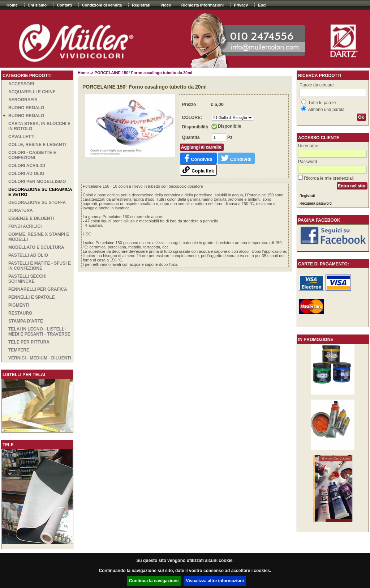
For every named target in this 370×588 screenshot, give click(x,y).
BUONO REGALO (26, 108)
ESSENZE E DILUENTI (31, 218)
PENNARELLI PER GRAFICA (38, 289)
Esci (262, 5)
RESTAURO (20, 313)
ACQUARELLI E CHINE (32, 92)
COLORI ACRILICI (27, 166)
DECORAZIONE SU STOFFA (37, 203)
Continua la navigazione (154, 581)
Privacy (241, 5)
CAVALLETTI (21, 137)
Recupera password (316, 203)
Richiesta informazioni (203, 5)
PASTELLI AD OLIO (28, 255)
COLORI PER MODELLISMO (37, 182)
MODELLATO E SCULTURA (36, 247)
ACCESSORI (21, 84)
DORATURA (21, 210)
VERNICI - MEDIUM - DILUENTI (40, 358)
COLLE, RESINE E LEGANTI (37, 145)
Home (12, 5)
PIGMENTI (19, 305)
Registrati (141, 5)
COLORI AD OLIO (26, 174)
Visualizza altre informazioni (215, 581)
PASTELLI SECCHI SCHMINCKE (27, 279)
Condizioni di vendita (102, 5)
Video (166, 5)
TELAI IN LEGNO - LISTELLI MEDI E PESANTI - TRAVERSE (39, 332)
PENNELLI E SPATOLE (32, 297)
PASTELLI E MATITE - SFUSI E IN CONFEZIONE (40, 266)
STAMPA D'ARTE (26, 321)
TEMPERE (19, 350)
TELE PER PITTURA (29, 342)
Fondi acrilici (25, 226)
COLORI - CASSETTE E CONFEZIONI (32, 155)
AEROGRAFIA (23, 100)
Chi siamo (37, 5)
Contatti (64, 5)
